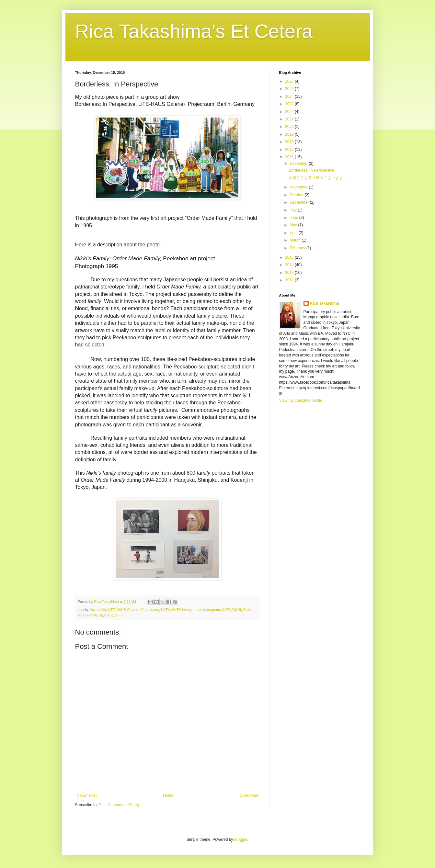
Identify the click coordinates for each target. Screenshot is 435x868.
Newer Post (87, 795)
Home (168, 795)
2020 (290, 127)
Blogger (241, 840)
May (294, 225)
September (300, 202)
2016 (290, 157)
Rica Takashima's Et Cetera (194, 31)
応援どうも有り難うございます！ (318, 178)
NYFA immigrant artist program (196, 610)
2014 (290, 265)
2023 (290, 104)
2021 (290, 119)
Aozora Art (98, 610)
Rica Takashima (325, 303)
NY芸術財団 (231, 610)
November (299, 187)
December (299, 163)
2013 (290, 273)
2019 (290, 134)
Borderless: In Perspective (311, 170)
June (294, 218)
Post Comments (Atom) (119, 805)
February (298, 248)
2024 (290, 96)
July (294, 210)
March (296, 240)
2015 (290, 257)
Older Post (249, 795)
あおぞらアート (112, 615)
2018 (290, 142)
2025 (290, 89)
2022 (290, 112)
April (294, 233)
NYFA (166, 610)
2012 (290, 280)
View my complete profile (301, 400)
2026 (290, 81)
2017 (290, 150)
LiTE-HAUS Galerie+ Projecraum (133, 610)
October (297, 195)
